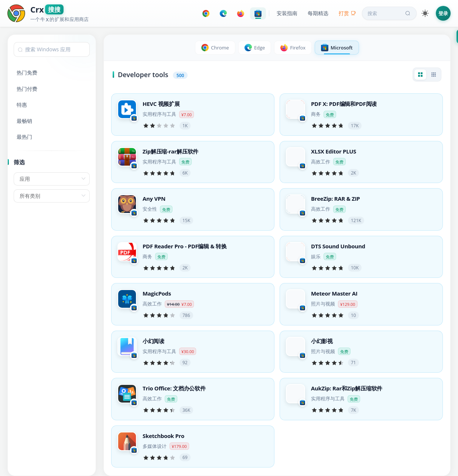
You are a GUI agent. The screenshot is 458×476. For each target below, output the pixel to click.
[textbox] (52, 49)
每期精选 (318, 13)
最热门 (24, 137)
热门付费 (27, 89)
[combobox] (52, 49)
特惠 (22, 105)
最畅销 (24, 121)
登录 (443, 13)
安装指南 (287, 13)
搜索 (390, 13)
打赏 (347, 13)
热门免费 (27, 73)
